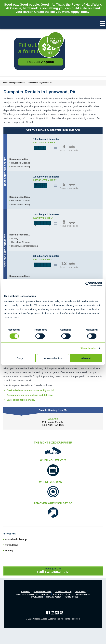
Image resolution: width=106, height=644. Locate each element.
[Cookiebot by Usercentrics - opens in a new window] (88, 284)
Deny (20, 358)
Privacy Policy (54, 597)
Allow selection (53, 358)
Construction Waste (27, 594)
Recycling (80, 592)
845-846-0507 (57, 572)
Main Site (26, 592)
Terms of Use (72, 597)
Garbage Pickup (63, 592)
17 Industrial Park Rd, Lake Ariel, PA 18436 (53, 424)
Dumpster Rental (43, 592)
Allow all (86, 358)
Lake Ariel (53, 419)
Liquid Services (83, 594)
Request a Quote (41, 62)
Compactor (37, 597)
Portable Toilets (62, 594)
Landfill (45, 594)
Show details (88, 348)
